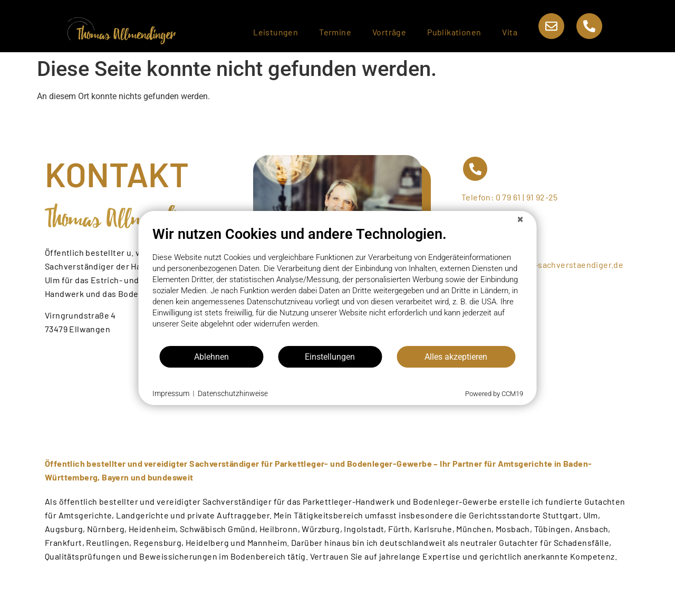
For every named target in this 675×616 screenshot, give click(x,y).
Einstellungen (330, 357)
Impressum (171, 393)
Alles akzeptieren (456, 357)
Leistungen (276, 32)
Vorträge (389, 32)
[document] (338, 285)
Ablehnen (211, 357)
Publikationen (454, 32)
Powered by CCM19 (494, 394)
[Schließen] (520, 219)
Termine (335, 32)
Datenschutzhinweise (233, 393)
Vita (510, 32)
